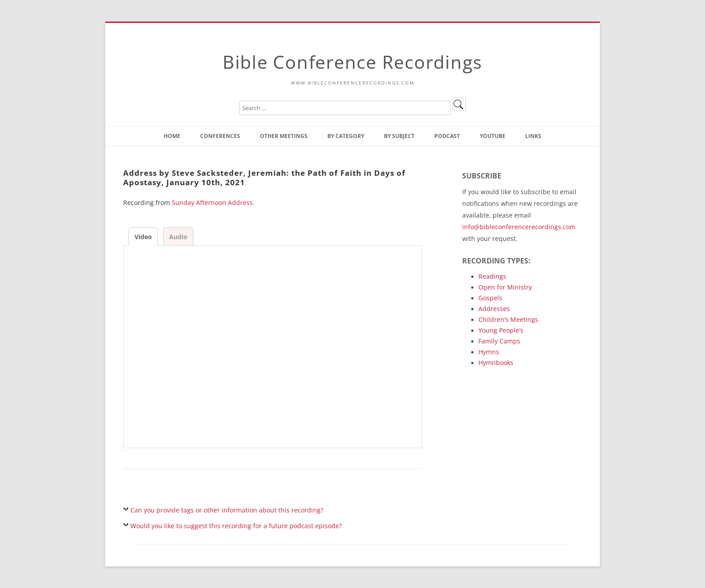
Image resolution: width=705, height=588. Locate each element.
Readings (492, 276)
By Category (346, 136)
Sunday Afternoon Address (212, 203)
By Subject (399, 136)
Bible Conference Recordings (352, 62)
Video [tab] (143, 237)
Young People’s (501, 330)
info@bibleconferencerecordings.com (519, 227)
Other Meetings (284, 136)
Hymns (489, 352)
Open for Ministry (505, 287)
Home (172, 136)
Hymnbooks (496, 363)
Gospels (490, 298)
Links (533, 136)
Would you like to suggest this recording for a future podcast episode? (236, 526)
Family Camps (499, 341)
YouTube (493, 136)
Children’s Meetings (508, 319)
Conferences (220, 136)
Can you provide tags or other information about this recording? (227, 510)
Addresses (494, 309)
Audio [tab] (178, 237)
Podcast (447, 136)
